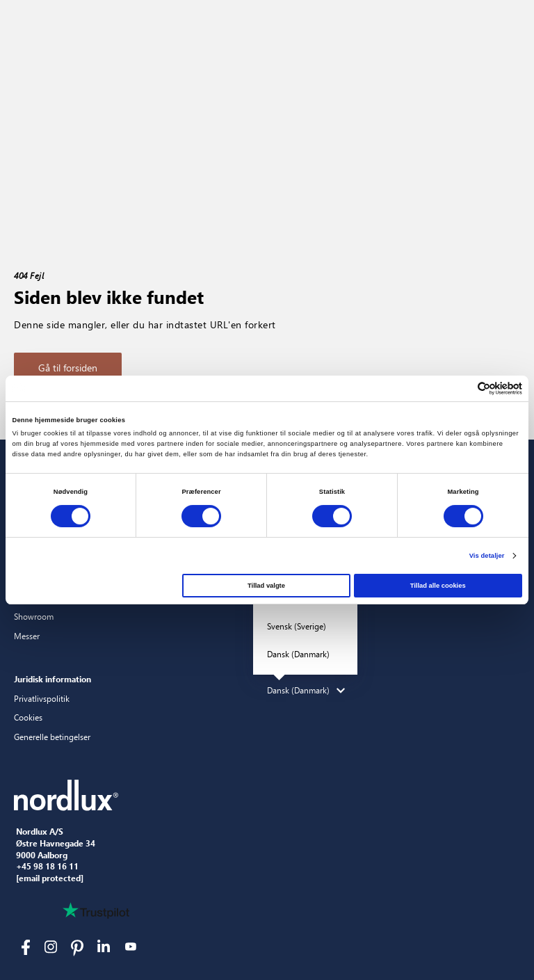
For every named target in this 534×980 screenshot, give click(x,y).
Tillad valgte (266, 586)
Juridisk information (52, 679)
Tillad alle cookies (438, 586)
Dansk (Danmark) (298, 654)
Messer (27, 636)
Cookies (28, 717)
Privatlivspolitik (42, 698)
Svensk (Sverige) (297, 626)
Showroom (34, 616)
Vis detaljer (487, 556)
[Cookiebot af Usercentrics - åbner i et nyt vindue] (461, 388)
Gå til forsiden (68, 368)
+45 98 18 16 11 (47, 867)
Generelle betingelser (52, 737)
